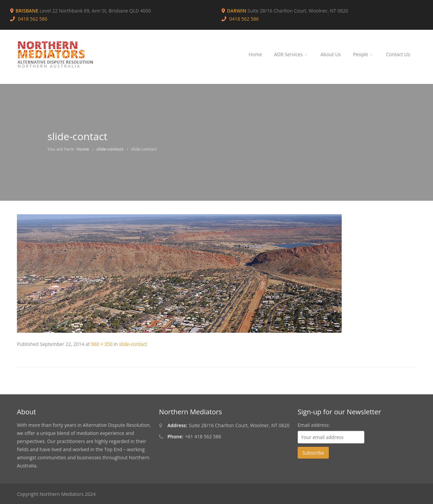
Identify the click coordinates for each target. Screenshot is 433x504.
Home (255, 54)
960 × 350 (102, 344)
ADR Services (291, 54)
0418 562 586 (244, 19)
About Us (331, 54)
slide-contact (110, 149)
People (364, 54)
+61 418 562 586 (203, 436)
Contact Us (398, 54)
